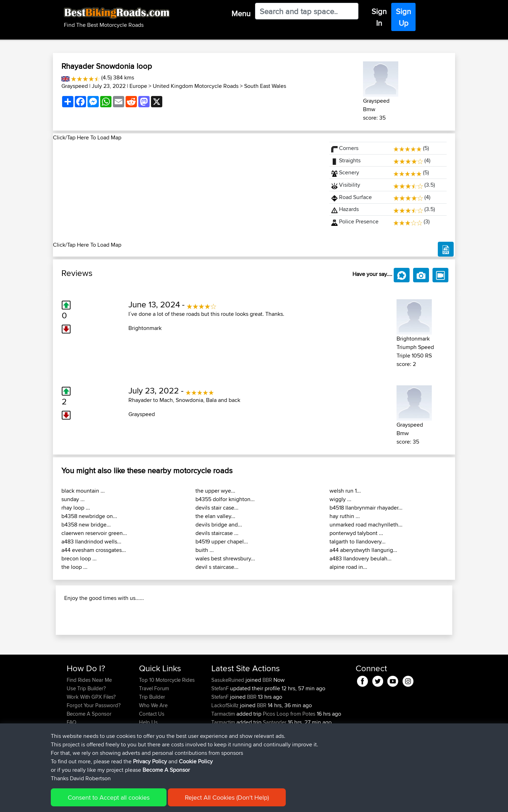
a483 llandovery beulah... (361, 558)
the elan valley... (215, 516)
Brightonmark (145, 328)
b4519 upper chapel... (222, 542)
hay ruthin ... (345, 516)
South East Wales (265, 86)
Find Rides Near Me (89, 725)
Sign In (379, 17)
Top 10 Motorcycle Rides (167, 725)
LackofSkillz (226, 751)
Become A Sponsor (89, 759)
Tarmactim (224, 759)
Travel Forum (154, 734)
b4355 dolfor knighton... (225, 499)
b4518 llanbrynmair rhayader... (366, 508)
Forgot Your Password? (94, 751)
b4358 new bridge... (86, 525)
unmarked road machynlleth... (366, 525)
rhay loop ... (76, 508)
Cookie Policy (196, 802)
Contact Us (152, 759)
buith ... (205, 550)
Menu (241, 13)
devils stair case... (217, 508)
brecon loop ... (79, 558)
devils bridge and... (219, 525)
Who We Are (153, 751)
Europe (138, 86)
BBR (267, 725)
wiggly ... (340, 499)
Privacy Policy (161, 802)
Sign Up (403, 17)
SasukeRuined (228, 725)
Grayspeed (75, 86)
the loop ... (74, 567)
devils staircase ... (217, 533)
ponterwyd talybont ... (356, 533)
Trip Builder (152, 742)
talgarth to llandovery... (358, 542)
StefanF (221, 734)
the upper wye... (215, 491)
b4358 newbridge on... (89, 516)
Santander (275, 768)
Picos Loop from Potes (289, 759)
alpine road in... (348, 567)
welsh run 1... (345, 491)
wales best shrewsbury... (225, 558)
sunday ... (73, 499)
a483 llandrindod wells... (91, 542)
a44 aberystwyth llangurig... (363, 550)
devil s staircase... (217, 567)
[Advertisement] (187, 191)
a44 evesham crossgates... (94, 550)
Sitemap (132, 802)
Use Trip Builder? (86, 734)
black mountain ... (83, 491)
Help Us (148, 768)
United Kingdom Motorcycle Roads (196, 86)
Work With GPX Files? (91, 742)
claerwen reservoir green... (94, 533)
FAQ (71, 768)
